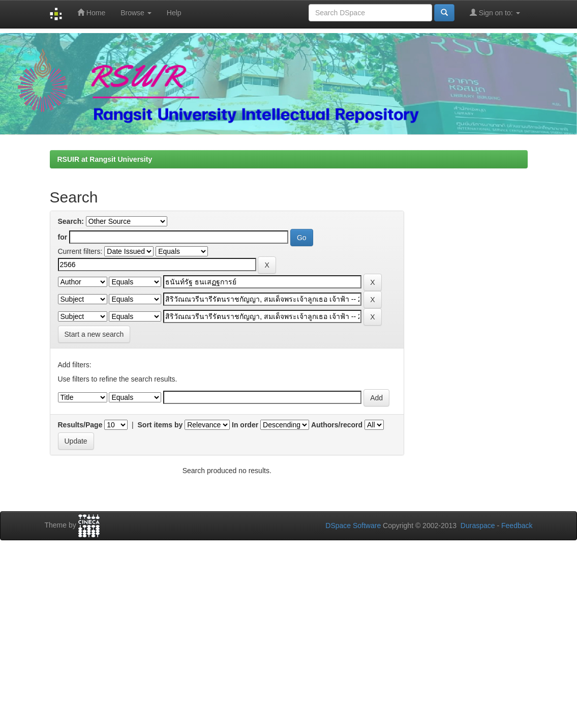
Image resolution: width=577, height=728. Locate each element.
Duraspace (478, 526)
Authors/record (337, 425)
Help (174, 13)
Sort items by (160, 425)
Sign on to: (495, 12)
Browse (136, 13)
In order (245, 425)
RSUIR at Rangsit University (105, 159)
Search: (71, 221)
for (63, 237)
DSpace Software (353, 526)
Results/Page (80, 425)
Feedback (517, 526)
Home (91, 12)
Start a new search (94, 334)
